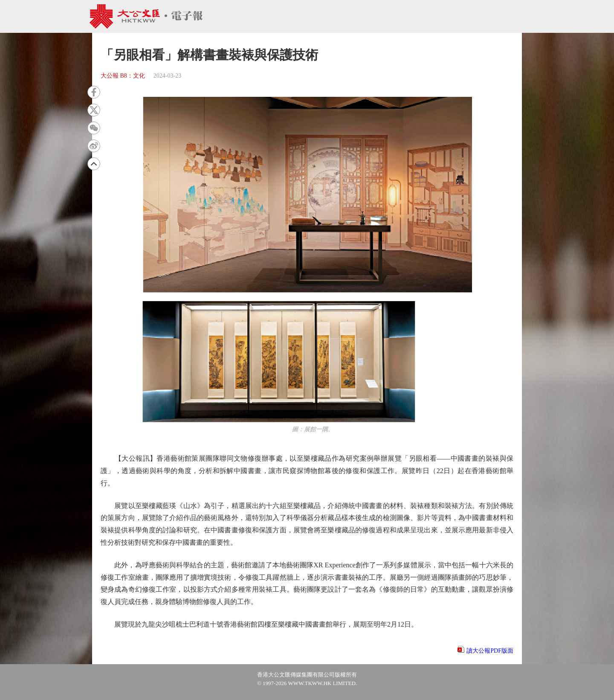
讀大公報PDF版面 (490, 651)
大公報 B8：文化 (123, 76)
